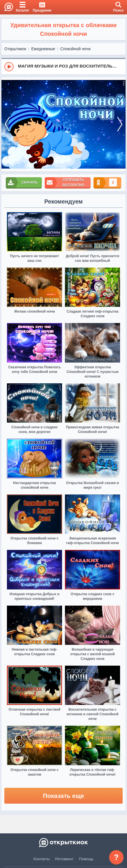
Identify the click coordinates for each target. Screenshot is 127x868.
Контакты (42, 859)
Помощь (86, 859)
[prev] (7, 124)
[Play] (9, 67)
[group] (63, 66)
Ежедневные (43, 49)
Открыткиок (15, 49)
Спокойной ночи (75, 49)
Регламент (64, 859)
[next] (120, 124)
